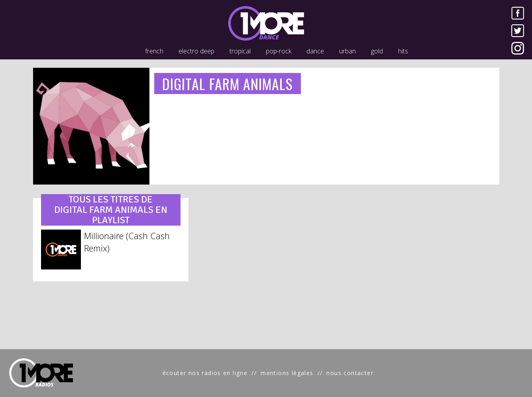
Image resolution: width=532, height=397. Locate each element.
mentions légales (287, 373)
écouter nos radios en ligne (205, 373)
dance (315, 51)
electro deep (196, 51)
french (154, 51)
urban (347, 51)
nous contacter (350, 373)
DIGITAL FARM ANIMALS (228, 84)
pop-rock (279, 51)
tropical (240, 51)
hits (403, 51)
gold (377, 51)
